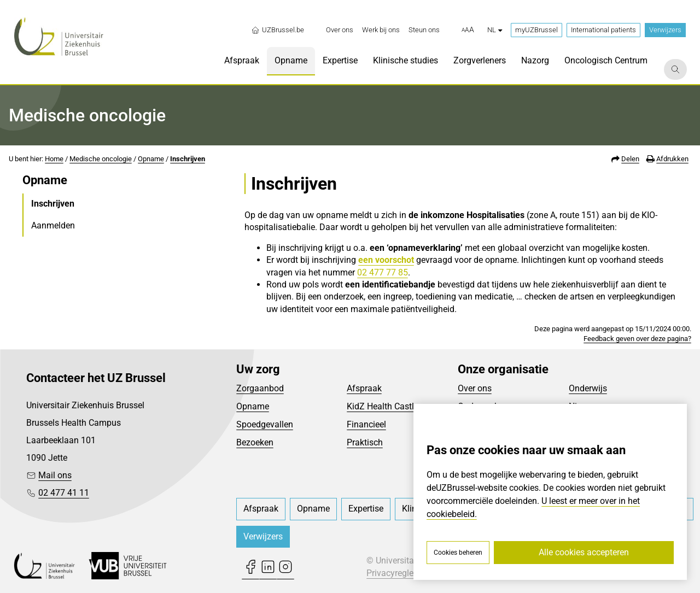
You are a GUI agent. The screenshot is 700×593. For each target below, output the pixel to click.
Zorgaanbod (260, 388)
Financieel (366, 424)
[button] (468, 30)
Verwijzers (665, 30)
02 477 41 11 (64, 493)
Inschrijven (188, 159)
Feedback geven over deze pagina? (637, 339)
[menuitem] (340, 30)
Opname (151, 159)
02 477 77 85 (383, 272)
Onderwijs (588, 388)
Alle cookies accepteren (584, 552)
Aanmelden (53, 225)
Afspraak (364, 388)
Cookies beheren (458, 553)
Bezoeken (255, 442)
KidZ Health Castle (383, 406)
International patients (603, 30)
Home (54, 159)
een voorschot (386, 260)
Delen (630, 159)
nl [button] (495, 30)
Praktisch (365, 442)
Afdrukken (672, 159)
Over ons (475, 388)
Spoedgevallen (265, 424)
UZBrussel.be (278, 30)
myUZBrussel (536, 30)
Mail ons (55, 475)
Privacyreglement (400, 573)
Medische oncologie (101, 159)
